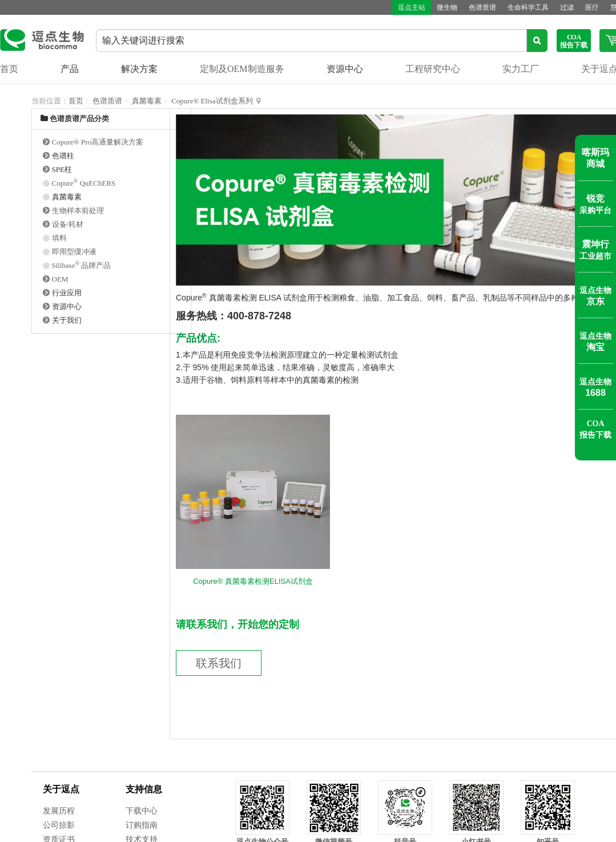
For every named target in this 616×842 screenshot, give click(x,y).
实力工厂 (521, 69)
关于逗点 (61, 789)
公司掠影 (59, 825)
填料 (59, 238)
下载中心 (142, 811)
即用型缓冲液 (74, 252)
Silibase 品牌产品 (82, 265)
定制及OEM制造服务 (242, 69)
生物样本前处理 (78, 210)
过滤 (567, 7)
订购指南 (142, 825)
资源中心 (345, 69)
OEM (60, 279)
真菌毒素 (147, 101)
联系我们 (219, 663)
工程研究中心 (433, 69)
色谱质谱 (482, 7)
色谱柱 (63, 156)
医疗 (592, 7)
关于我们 (67, 320)
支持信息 (144, 789)
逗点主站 (412, 7)
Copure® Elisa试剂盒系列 (212, 101)
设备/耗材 (68, 224)
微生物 (447, 7)
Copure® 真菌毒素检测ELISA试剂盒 (253, 581)
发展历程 (59, 811)
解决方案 (139, 69)
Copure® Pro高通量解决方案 (98, 142)
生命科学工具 (528, 7)
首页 (9, 69)
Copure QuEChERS (84, 183)
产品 (70, 69)
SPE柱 (62, 169)
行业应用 (67, 293)
